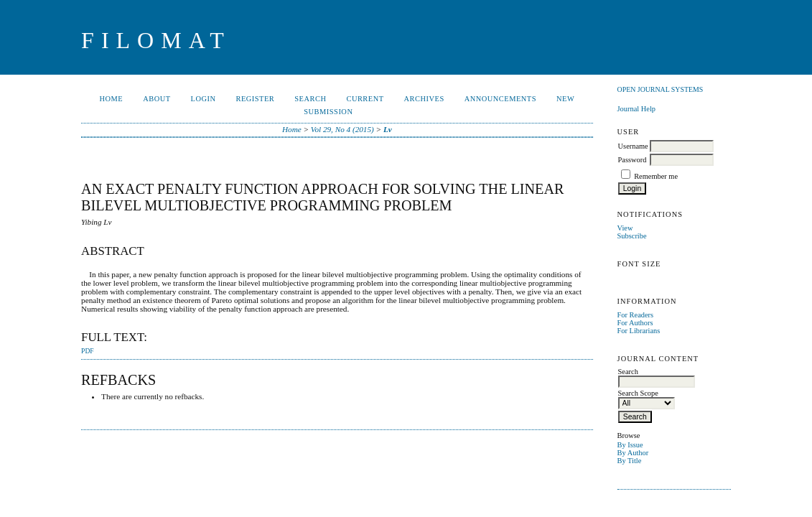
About (157, 99)
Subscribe (632, 236)
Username (633, 146)
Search (310, 99)
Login (204, 99)
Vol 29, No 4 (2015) (342, 129)
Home (112, 99)
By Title (630, 461)
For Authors (635, 323)
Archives (424, 99)
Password (633, 160)
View (625, 228)
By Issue (630, 445)
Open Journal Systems (661, 89)
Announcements (500, 99)
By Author (633, 453)
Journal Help (636, 109)
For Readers (636, 315)
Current (365, 99)
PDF (87, 351)
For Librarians (639, 331)
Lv (388, 129)
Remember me (656, 176)
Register (256, 99)
